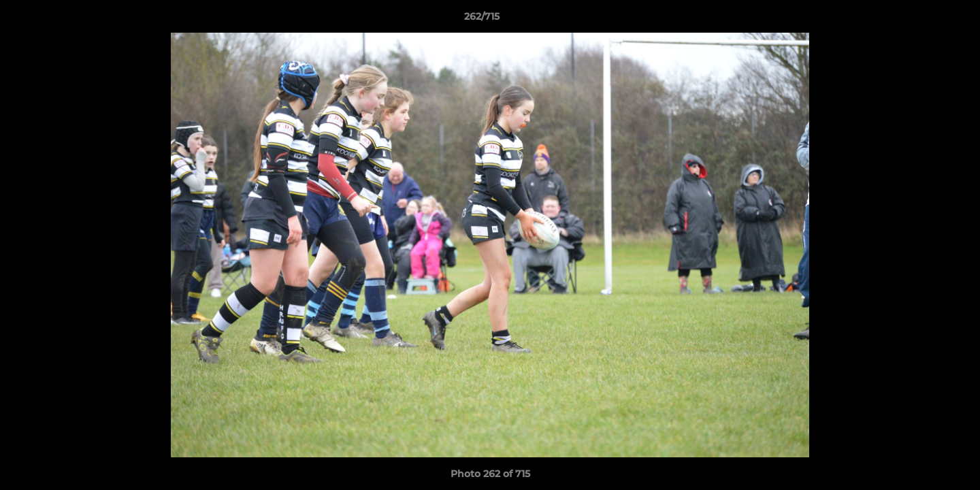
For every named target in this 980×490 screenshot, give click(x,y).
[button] (923, 20)
